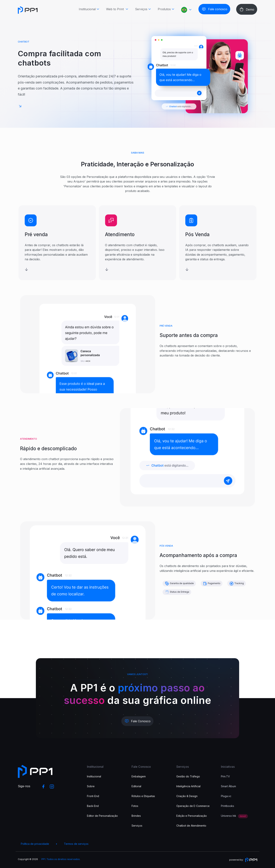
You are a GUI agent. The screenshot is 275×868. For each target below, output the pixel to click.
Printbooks (228, 806)
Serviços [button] (141, 10)
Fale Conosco (141, 721)
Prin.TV (225, 776)
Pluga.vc (226, 796)
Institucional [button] (87, 10)
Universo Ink (229, 816)
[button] (187, 10)
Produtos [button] (164, 10)
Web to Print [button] (115, 10)
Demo (250, 10)
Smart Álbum (228, 786)
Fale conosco (218, 10)
